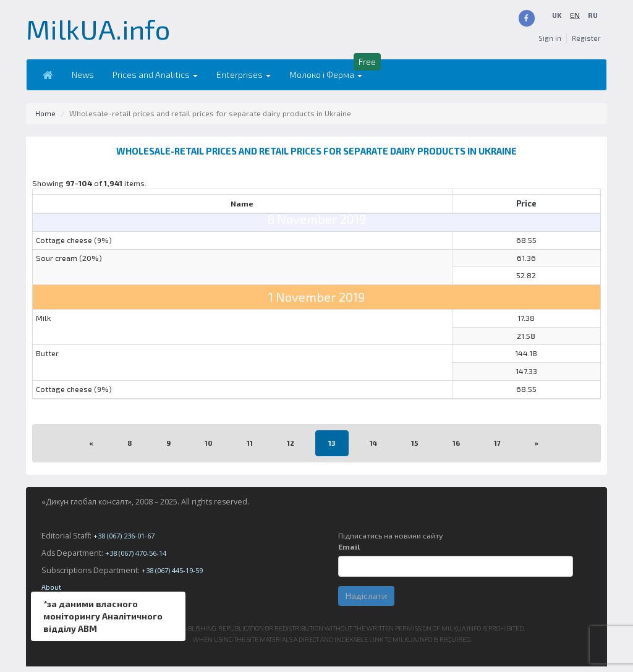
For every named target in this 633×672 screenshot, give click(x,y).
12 (290, 449)
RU (592, 26)
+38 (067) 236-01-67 (128, 541)
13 (332, 449)
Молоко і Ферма (319, 80)
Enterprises (237, 80)
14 (374, 449)
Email (349, 552)
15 (415, 449)
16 (457, 449)
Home (46, 119)
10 (207, 449)
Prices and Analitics (148, 80)
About (52, 593)
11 (249, 449)
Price (526, 203)
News (76, 80)
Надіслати (366, 601)
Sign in (547, 44)
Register (585, 44)
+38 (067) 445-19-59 (176, 576)
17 (499, 449)
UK (575, 15)
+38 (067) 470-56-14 (140, 559)
